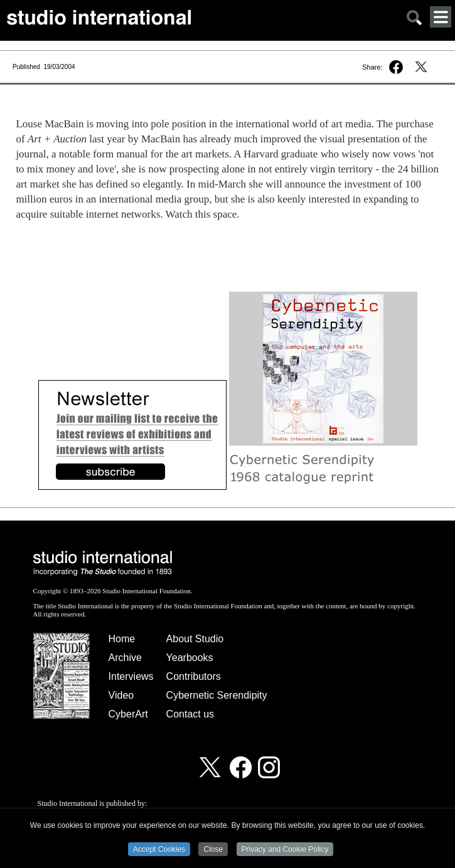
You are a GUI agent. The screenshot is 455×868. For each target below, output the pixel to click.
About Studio (195, 639)
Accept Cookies (159, 850)
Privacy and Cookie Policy (285, 850)
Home (122, 639)
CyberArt (128, 714)
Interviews (131, 676)
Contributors (194, 676)
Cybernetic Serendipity (217, 695)
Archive (125, 658)
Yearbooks (190, 658)
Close (213, 850)
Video (121, 695)
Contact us (190, 714)
